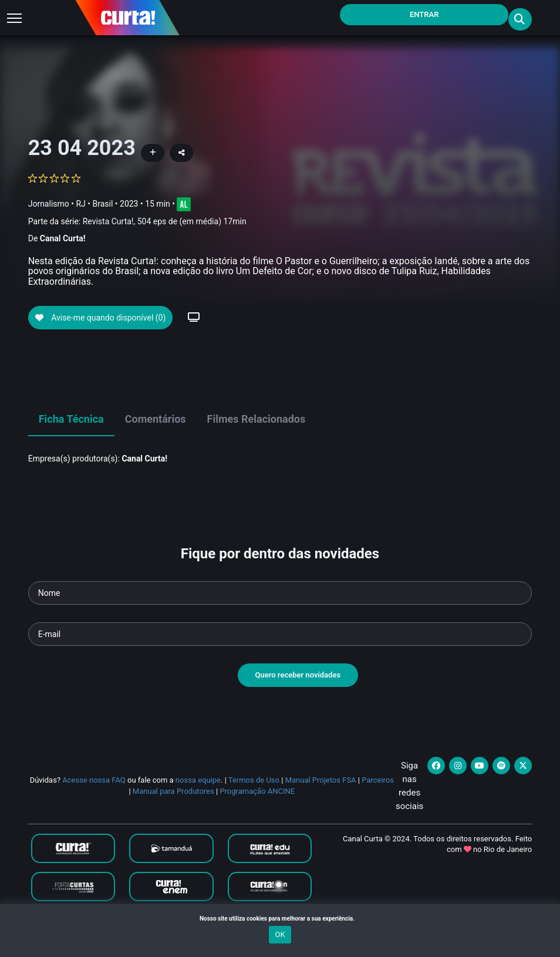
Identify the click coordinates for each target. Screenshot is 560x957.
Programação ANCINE (257, 812)
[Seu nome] (280, 614)
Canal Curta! (63, 238)
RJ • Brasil (94, 204)
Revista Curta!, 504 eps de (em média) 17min (165, 221)
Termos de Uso (254, 801)
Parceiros (378, 801)
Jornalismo (49, 204)
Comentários (156, 439)
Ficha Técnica (71, 439)
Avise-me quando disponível (101, 339)
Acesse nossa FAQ (94, 801)
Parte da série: (137, 222)
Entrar (424, 14)
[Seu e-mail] (280, 655)
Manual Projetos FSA (321, 801)
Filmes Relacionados (257, 439)
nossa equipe (198, 801)
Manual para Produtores (173, 812)
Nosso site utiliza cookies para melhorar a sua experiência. (280, 919)
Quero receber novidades (298, 695)
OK (280, 934)
